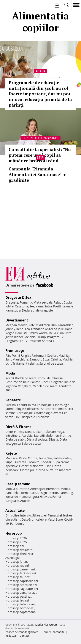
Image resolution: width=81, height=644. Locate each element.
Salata (58, 458)
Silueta (54, 439)
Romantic (26, 302)
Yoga (61, 432)
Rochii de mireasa (50, 378)
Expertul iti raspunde (40, 138)
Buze (46, 359)
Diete (9, 432)
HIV (17, 417)
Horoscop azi (15, 546)
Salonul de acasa (51, 363)
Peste (42, 458)
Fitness (19, 432)
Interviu (26, 515)
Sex (32, 306)
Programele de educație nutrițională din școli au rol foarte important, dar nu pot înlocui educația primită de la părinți (40, 94)
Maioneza (37, 466)
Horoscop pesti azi (18, 596)
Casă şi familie (18, 484)
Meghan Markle (16, 325)
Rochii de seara (26, 378)
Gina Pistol (65, 333)
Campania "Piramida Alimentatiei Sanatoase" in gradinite (38, 174)
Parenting (66, 493)
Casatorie (22, 306)
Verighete (25, 386)
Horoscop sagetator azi (22, 589)
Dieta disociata (37, 439)
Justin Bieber (14, 337)
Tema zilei (55, 515)
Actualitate (15, 510)
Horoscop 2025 (16, 542)
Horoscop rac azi (17, 565)
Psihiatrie (43, 417)
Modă (10, 373)
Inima (32, 405)
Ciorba (33, 458)
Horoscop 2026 (16, 538)
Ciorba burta (45, 470)
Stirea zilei (39, 515)
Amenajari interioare (45, 489)
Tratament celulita (25, 363)
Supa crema (61, 462)
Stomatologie (15, 409)
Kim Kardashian (62, 325)
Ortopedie (28, 417)
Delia (52, 333)
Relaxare (50, 432)
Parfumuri (39, 355)
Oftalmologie (43, 413)
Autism (25, 501)
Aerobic (27, 435)
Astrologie (13, 558)
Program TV (55, 337)
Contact (25, 636)
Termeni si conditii (53, 632)
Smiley (33, 333)
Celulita (56, 359)
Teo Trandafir (34, 329)
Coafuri (52, 355)
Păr (8, 355)
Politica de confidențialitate (22, 632)
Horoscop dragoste (19, 550)
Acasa (40, 71)
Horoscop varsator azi (21, 593)
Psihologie (45, 405)
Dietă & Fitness (18, 427)
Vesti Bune (55, 519)
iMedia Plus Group (46, 625)
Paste (23, 458)
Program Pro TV (17, 341)
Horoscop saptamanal (21, 612)
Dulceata (20, 462)
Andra (43, 333)
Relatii (58, 302)
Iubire (10, 306)
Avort (57, 413)
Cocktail (46, 462)
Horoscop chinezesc (19, 554)
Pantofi (35, 382)
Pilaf (48, 466)
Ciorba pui (27, 470)
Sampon (35, 359)
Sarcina (11, 405)
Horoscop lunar (16, 561)
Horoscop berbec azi (20, 608)
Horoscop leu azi (17, 600)
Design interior (48, 493)
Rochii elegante (52, 382)
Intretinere (13, 435)
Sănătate (13, 400)
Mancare (12, 458)
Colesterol (32, 409)
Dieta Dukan (34, 432)
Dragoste (12, 302)
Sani (8, 359)
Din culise (12, 515)
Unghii (26, 355)
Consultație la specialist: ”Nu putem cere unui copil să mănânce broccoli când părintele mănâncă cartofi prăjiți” (40, 161)
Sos (50, 458)
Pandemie (17, 524)
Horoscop (14, 533)
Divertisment (17, 320)
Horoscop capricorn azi (22, 581)
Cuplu (68, 302)
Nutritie (66, 435)
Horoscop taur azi (18, 577)
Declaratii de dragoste (37, 310)
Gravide (46, 497)
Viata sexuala (43, 302)
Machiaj (64, 355)
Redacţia (11, 636)
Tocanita (33, 462)
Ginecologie (61, 405)
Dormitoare (28, 493)
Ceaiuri (22, 405)
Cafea (67, 458)
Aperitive (12, 466)
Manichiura (20, 359)
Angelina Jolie (54, 329)
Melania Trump (35, 337)
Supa (9, 462)
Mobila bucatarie (17, 489)
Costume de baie (17, 382)
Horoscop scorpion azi (21, 585)
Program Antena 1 (42, 341)
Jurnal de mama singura (22, 497)
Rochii (16, 355)
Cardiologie (25, 413)
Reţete (11, 453)
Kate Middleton (39, 325)
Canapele (12, 493)
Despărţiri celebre (34, 519)
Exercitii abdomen (46, 435)
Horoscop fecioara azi (21, 573)
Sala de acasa (31, 443)
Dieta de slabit (15, 439)
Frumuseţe (15, 351)
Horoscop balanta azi (20, 604)
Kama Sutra (44, 306)
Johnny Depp (14, 329)
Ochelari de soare (45, 386)
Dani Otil (21, 333)
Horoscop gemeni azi (20, 569)
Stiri (41, 157)
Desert (24, 466)
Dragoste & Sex (18, 298)
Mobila (65, 489)
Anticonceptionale (53, 409)
